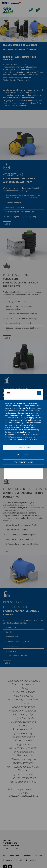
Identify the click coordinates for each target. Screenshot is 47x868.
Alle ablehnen (24, 455)
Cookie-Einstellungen (24, 462)
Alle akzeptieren (23, 447)
